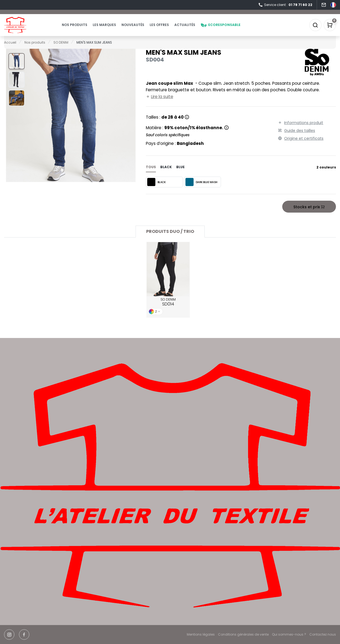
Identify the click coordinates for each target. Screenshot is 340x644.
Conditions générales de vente (243, 634)
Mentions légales (201, 634)
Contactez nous (323, 634)
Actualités (195, 29)
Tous (151, 175)
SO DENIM (168, 310)
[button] (17, 69)
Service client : (285, 5)
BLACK (156, 190)
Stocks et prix (309, 214)
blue (180, 175)
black (166, 175)
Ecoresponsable (231, 29)
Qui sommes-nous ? (289, 634)
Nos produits (85, 29)
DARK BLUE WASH (201, 190)
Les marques (115, 29)
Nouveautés (143, 29)
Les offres (170, 29)
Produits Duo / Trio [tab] (170, 239)
